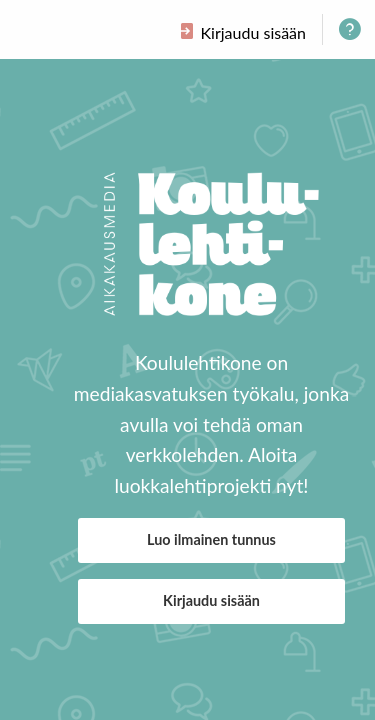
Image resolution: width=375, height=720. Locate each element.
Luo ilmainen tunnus (211, 539)
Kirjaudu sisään (211, 600)
